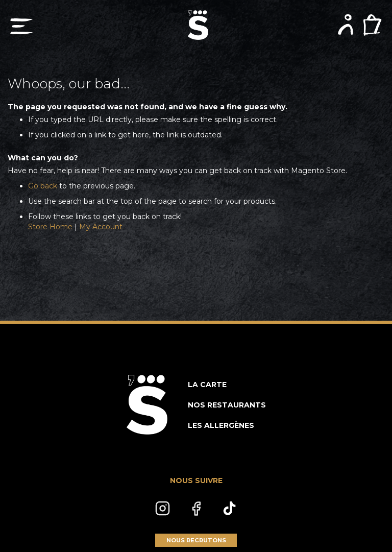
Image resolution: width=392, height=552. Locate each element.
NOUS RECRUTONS (196, 540)
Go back (43, 186)
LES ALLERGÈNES (221, 425)
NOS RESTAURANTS (227, 405)
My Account (101, 227)
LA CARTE (207, 385)
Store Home (50, 227)
